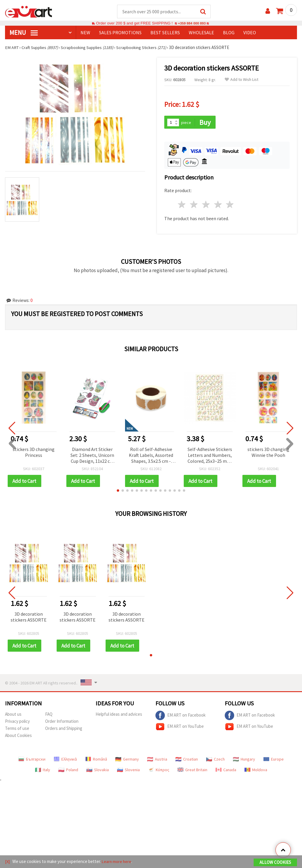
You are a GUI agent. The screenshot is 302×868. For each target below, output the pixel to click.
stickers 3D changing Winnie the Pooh (268, 453)
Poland (68, 771)
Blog (229, 33)
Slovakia (98, 771)
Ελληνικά (65, 760)
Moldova (256, 771)
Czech (215, 760)
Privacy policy (17, 722)
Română (96, 760)
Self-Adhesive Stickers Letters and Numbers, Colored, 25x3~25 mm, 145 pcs (210, 456)
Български (32, 760)
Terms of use (17, 729)
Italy (43, 771)
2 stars (194, 205)
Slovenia (128, 771)
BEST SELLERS (165, 33)
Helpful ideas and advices (119, 715)
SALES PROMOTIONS (120, 33)
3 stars (206, 205)
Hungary (244, 760)
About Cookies (18, 737)
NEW (85, 33)
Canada (226, 771)
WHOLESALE (201, 33)
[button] (118, 491)
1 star (182, 205)
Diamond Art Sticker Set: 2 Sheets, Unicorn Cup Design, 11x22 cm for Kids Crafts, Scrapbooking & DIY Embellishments (92, 456)
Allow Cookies (275, 863)
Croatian (187, 760)
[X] (8, 862)
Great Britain (192, 771)
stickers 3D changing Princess (34, 453)
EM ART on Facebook (180, 717)
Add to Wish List (242, 80)
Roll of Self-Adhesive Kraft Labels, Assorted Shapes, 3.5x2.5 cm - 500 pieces (151, 456)
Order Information (62, 722)
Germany (127, 760)
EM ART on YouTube (180, 728)
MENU (24, 33)
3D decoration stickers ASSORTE (29, 618)
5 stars (230, 205)
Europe (274, 760)
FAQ (49, 715)
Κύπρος (159, 771)
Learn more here (117, 862)
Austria (157, 760)
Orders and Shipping (64, 729)
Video (250, 33)
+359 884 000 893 (192, 23)
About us (13, 715)
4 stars (218, 205)
